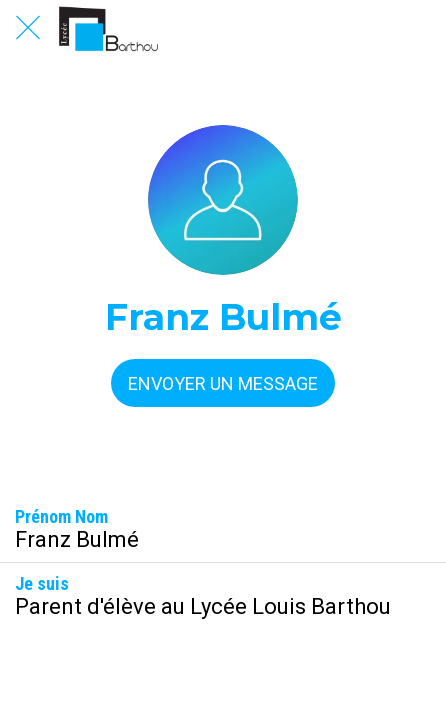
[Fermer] (28, 28)
